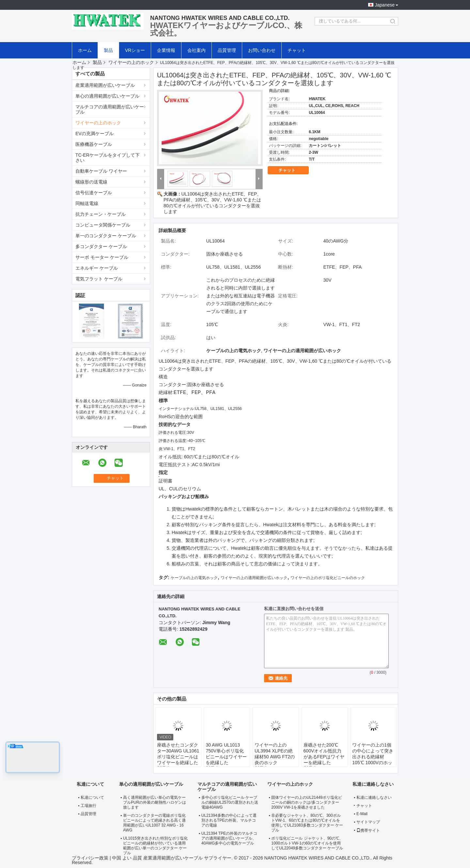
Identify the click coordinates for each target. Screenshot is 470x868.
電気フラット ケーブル (99, 279)
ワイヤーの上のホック (131, 62)
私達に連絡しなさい (374, 797)
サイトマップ (368, 822)
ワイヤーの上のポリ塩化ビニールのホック (328, 578)
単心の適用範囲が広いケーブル (107, 96)
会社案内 (196, 50)
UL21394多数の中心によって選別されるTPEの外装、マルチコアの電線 (229, 820)
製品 (108, 50)
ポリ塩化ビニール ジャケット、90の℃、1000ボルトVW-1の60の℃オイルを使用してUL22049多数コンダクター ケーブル (307, 843)
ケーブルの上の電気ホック (194, 578)
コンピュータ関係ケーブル (103, 225)
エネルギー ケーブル (97, 268)
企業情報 (166, 50)
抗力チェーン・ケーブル (101, 214)
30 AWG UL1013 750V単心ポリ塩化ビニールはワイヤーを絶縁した (226, 754)
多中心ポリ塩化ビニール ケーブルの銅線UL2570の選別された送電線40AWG (230, 802)
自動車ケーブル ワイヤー (101, 171)
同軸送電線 (87, 203)
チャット (297, 50)
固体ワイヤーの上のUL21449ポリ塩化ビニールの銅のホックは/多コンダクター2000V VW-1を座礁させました (307, 802)
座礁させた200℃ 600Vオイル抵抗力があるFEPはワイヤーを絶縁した (324, 754)
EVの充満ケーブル (94, 134)
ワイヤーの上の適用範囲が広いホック (254, 578)
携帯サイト (368, 830)
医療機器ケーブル (94, 144)
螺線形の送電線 (91, 182)
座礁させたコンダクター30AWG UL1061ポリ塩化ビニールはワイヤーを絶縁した (178, 754)
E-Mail (362, 814)
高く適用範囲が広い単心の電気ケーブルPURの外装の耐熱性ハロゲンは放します (155, 802)
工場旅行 (88, 806)
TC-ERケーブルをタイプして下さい (108, 158)
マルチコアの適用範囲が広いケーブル (110, 109)
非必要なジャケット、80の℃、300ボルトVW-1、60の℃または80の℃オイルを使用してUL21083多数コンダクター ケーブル (307, 823)
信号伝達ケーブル (94, 193)
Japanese (385, 5)
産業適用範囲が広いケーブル (105, 85)
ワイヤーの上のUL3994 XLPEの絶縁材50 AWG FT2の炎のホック (275, 754)
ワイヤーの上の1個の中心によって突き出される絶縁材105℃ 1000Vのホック (373, 757)
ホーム (85, 50)
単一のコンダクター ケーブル (106, 236)
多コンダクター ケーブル (101, 246)
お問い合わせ (262, 50)
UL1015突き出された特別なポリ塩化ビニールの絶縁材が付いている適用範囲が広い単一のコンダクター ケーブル (155, 846)
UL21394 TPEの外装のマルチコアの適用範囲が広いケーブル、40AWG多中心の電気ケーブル (229, 838)
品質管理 (227, 50)
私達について (92, 797)
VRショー (135, 50)
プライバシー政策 (90, 858)
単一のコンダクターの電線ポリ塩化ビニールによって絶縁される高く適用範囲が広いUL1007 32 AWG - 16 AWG (154, 823)
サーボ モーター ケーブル (102, 257)
